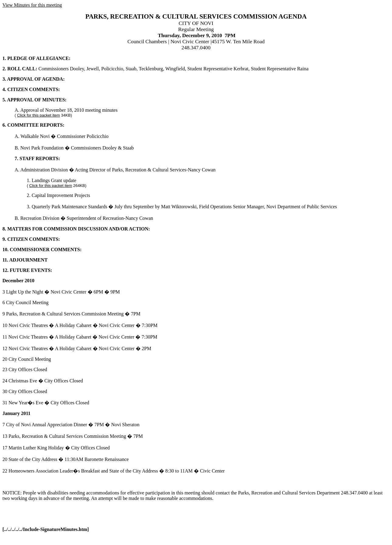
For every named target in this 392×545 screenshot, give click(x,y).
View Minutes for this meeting (32, 5)
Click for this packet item (38, 115)
